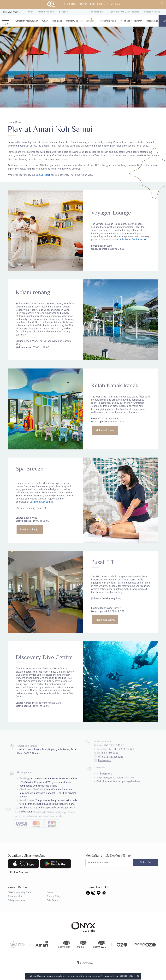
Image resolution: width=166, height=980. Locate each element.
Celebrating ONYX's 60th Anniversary (84, 4)
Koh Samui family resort (113, 252)
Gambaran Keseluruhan (27, 21)
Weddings (125, 21)
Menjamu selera (74, 21)
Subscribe (146, 862)
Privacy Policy (54, 896)
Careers (51, 892)
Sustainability (15, 896)
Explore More (18, 872)
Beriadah (90, 21)
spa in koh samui (59, 517)
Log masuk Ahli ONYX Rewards (124, 12)
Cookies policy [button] (126, 976)
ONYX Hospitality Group (20, 892)
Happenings (152, 21)
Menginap (57, 21)
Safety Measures (16, 900)
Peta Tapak (52, 900)
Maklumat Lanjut (97, 438)
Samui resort (43, 175)
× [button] (138, 976)
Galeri (45, 21)
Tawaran (138, 21)
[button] (12, 12)
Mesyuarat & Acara (107, 21)
